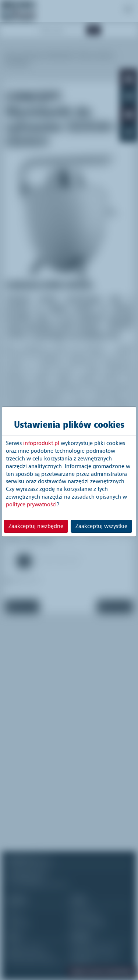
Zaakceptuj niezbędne (36, 526)
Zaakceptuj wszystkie (101, 526)
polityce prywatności (31, 505)
